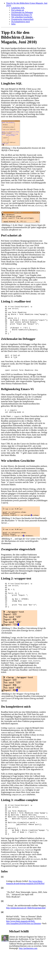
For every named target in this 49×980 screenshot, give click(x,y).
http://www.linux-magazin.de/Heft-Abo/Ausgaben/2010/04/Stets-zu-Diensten (24, 941)
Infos (13, 24)
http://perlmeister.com (28, 967)
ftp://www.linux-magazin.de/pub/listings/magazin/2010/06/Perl (25, 901)
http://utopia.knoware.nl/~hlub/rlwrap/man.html (26, 927)
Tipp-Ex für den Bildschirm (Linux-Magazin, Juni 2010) (19, 37)
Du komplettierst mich (21, 22)
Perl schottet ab (18, 10)
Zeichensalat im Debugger (22, 12)
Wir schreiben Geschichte (22, 17)
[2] (2, 907)
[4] (2, 931)
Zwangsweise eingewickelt (22, 19)
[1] (2, 896)
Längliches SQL (18, 8)
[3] (2, 920)
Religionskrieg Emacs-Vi (22, 15)
